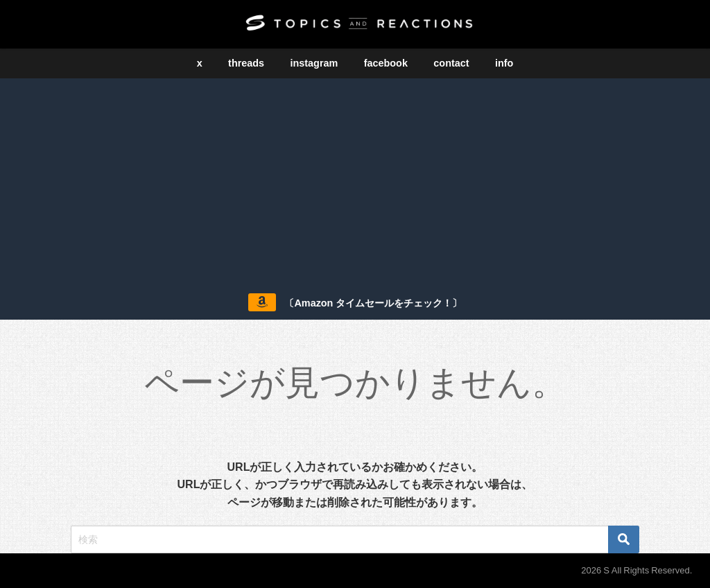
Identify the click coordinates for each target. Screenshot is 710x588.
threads (246, 63)
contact (451, 63)
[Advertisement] (355, 182)
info (504, 63)
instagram (314, 63)
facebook (386, 63)
